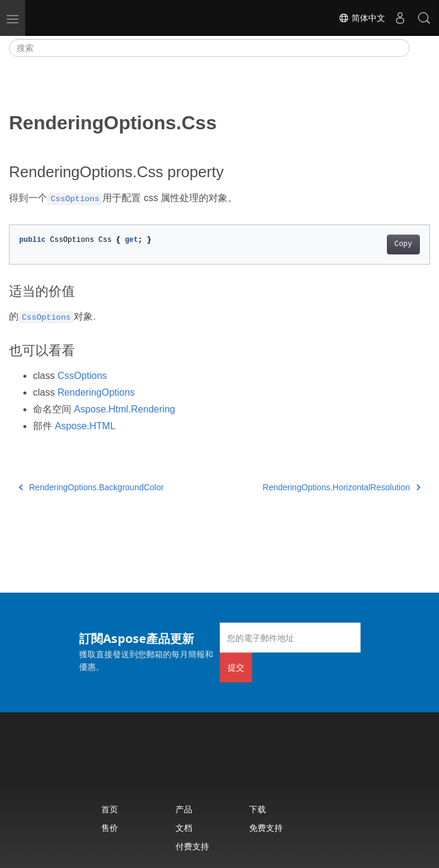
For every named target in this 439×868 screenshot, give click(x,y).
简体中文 (362, 18)
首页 (110, 809)
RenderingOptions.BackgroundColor (91, 487)
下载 (258, 809)
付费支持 (192, 846)
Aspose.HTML (85, 426)
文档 (184, 828)
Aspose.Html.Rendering (124, 409)
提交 (236, 667)
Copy (403, 244)
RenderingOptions (96, 392)
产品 (184, 809)
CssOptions (82, 376)
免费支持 (266, 828)
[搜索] (209, 48)
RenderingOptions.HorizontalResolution (342, 487)
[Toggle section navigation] (420, 48)
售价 (110, 828)
